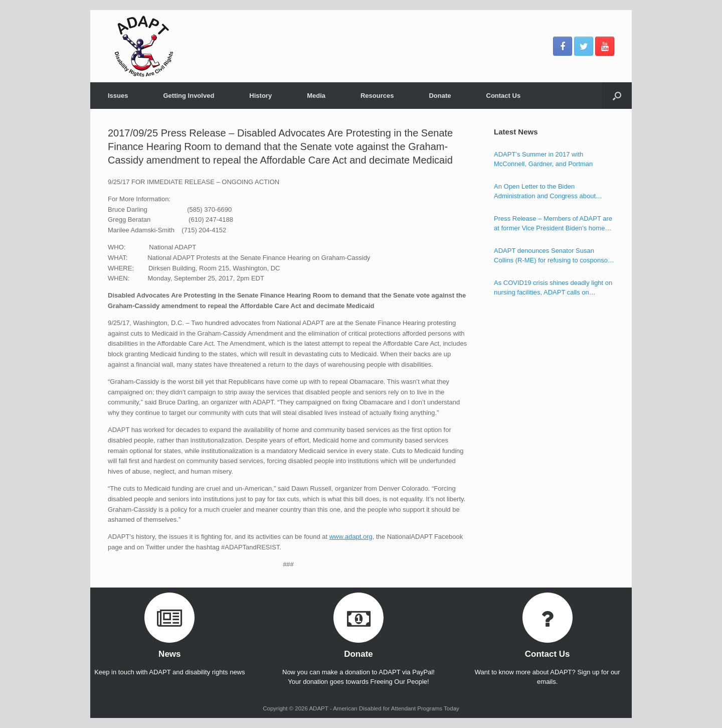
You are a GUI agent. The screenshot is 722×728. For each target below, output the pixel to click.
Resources (377, 96)
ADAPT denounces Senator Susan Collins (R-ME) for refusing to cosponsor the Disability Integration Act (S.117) (552, 256)
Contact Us (504, 96)
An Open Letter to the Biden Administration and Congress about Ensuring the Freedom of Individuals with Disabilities (553, 192)
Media (316, 96)
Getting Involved (189, 96)
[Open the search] (617, 96)
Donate (440, 96)
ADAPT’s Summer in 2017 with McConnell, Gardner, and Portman (543, 159)
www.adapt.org (351, 537)
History (260, 96)
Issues (118, 96)
